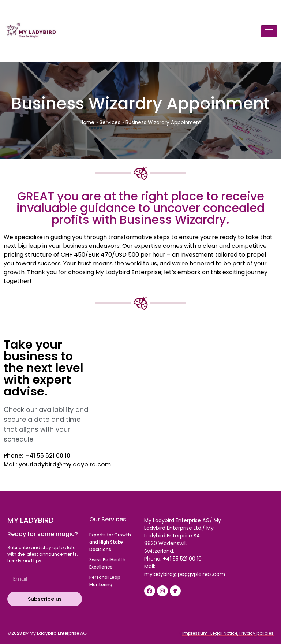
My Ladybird (31, 520)
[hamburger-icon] (269, 31)
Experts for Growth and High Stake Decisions (110, 542)
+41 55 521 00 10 (48, 456)
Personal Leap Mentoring (105, 581)
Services (110, 122)
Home (87, 122)
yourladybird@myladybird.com (65, 464)
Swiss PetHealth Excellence (107, 563)
